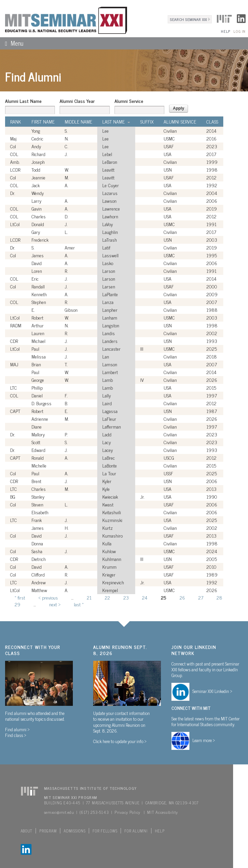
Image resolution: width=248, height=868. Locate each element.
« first (20, 597)
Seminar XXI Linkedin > (212, 691)
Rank (16, 122)
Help (225, 31)
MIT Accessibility (162, 812)
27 (201, 597)
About (27, 831)
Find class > (16, 735)
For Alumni (136, 831)
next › (55, 604)
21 (89, 597)
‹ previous (48, 597)
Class (212, 122)
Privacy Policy (127, 812)
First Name (43, 122)
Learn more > (204, 740)
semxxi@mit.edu (59, 812)
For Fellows (105, 831)
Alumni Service (129, 101)
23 (126, 597)
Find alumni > (17, 729)
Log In (239, 31)
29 (17, 604)
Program (48, 831)
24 (145, 597)
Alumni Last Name (23, 101)
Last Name (116, 122)
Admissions (75, 831)
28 (219, 597)
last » (79, 604)
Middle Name (78, 122)
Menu (12, 43)
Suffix (147, 122)
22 (107, 597)
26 (182, 597)
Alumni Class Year (77, 101)
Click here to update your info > (120, 741)
